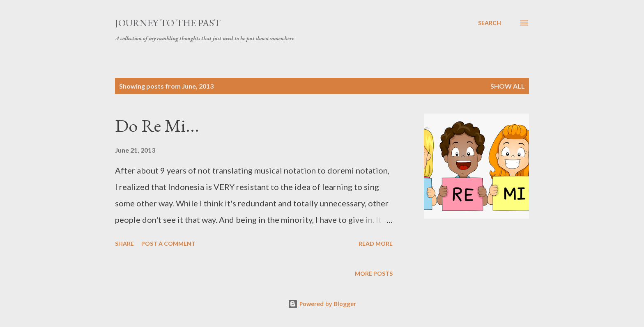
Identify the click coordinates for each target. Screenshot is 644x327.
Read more (376, 244)
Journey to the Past (168, 23)
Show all (508, 86)
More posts (374, 273)
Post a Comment (168, 244)
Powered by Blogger (322, 304)
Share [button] (124, 244)
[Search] (490, 23)
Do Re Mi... (157, 125)
